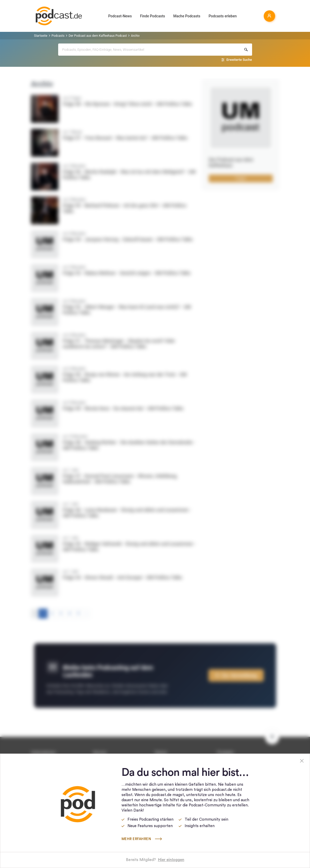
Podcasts (58, 36)
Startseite (41, 36)
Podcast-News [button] (120, 16)
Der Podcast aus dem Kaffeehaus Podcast (98, 36)
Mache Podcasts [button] (187, 16)
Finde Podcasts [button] (153, 16)
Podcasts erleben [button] (223, 16)
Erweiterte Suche (239, 60)
